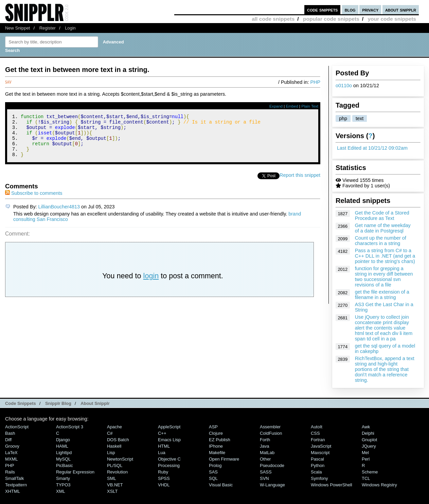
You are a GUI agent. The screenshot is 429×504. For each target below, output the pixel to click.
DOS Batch (118, 440)
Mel (365, 453)
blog (350, 10)
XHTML (13, 491)
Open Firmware (224, 459)
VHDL (164, 485)
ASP (213, 427)
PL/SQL (115, 465)
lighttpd (64, 453)
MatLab (267, 453)
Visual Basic (221, 485)
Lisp (111, 453)
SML (112, 478)
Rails (10, 472)
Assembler (270, 427)
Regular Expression (75, 472)
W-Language (272, 485)
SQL (213, 478)
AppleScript (169, 427)
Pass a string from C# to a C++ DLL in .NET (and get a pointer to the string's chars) (385, 256)
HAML (62, 446)
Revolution (117, 472)
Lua (162, 453)
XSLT (112, 491)
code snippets (323, 10)
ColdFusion (271, 433)
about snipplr (401, 10)
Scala (316, 472)
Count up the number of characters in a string (381, 241)
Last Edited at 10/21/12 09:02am (372, 148)
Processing (169, 465)
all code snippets (273, 19)
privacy (370, 10)
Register (48, 28)
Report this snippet (300, 183)
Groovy (12, 446)
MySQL (63, 459)
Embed (292, 106)
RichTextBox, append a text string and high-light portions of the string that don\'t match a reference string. (385, 369)
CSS (315, 433)
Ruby (163, 472)
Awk (366, 427)
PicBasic (65, 465)
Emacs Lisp (169, 440)
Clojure (216, 433)
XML (61, 491)
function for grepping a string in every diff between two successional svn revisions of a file (384, 277)
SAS (213, 472)
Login (70, 28)
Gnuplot (369, 440)
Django (63, 440)
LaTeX (11, 453)
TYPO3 (63, 485)
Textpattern (16, 485)
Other (265, 459)
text (360, 118)
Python (318, 465)
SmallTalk (14, 478)
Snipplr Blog (58, 403)
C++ (162, 433)
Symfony (319, 478)
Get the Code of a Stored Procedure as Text (382, 216)
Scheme (370, 472)
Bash (10, 433)
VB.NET (115, 485)
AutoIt (317, 427)
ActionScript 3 (70, 427)
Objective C (169, 459)
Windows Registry (379, 485)
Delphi (368, 433)
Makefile (217, 453)
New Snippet (17, 28)
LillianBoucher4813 (59, 215)
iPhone (216, 446)
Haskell (114, 446)
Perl (366, 459)
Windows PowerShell (332, 485)
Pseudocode (272, 465)
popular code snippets (331, 19)
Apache (114, 427)
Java (264, 446)
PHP (315, 82)
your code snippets (392, 19)
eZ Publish (220, 440)
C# (110, 433)
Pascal (317, 459)
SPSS (164, 478)
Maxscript (320, 453)
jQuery (369, 446)
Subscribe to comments (34, 201)
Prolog (215, 465)
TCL (366, 478)
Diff (8, 440)
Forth (265, 440)
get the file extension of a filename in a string (382, 295)
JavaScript (321, 446)
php (343, 118)
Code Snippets (21, 403)
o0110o (344, 86)
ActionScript (17, 427)
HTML (164, 446)
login (151, 284)
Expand (276, 106)
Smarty (63, 478)
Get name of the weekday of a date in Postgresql (383, 228)
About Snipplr (95, 403)
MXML (11, 459)
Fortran (318, 440)
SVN (264, 478)
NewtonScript (120, 459)
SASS (266, 472)
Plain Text (310, 106)
